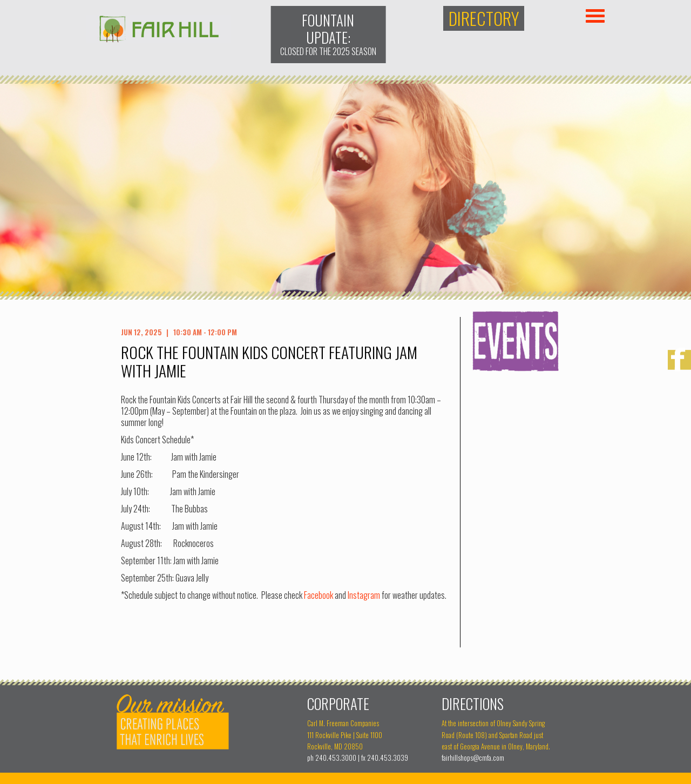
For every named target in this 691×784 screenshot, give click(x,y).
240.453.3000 (336, 758)
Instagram (364, 595)
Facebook (319, 595)
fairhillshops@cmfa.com (473, 758)
